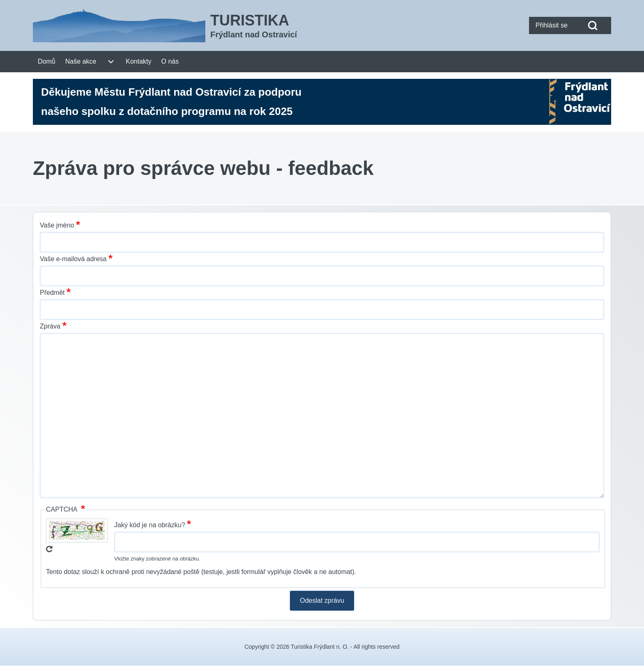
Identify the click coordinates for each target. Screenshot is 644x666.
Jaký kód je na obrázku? (150, 525)
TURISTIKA (250, 20)
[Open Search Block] (593, 25)
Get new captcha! (49, 549)
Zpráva (50, 326)
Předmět (52, 293)
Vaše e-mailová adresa (73, 259)
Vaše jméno (57, 225)
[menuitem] (552, 25)
